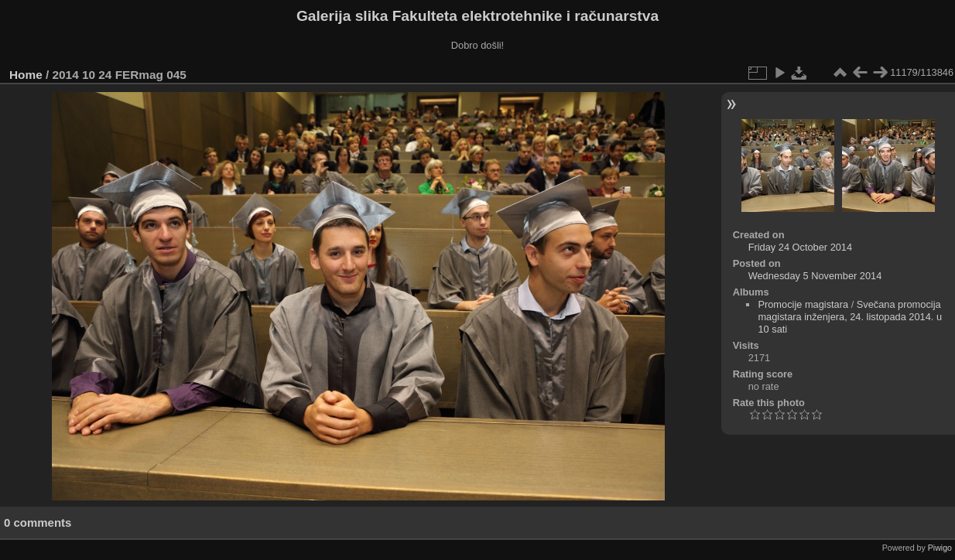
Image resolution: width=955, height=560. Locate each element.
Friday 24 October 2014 (800, 247)
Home (26, 75)
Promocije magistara (803, 304)
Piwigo (940, 548)
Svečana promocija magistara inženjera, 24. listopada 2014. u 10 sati (850, 317)
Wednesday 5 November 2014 (815, 276)
